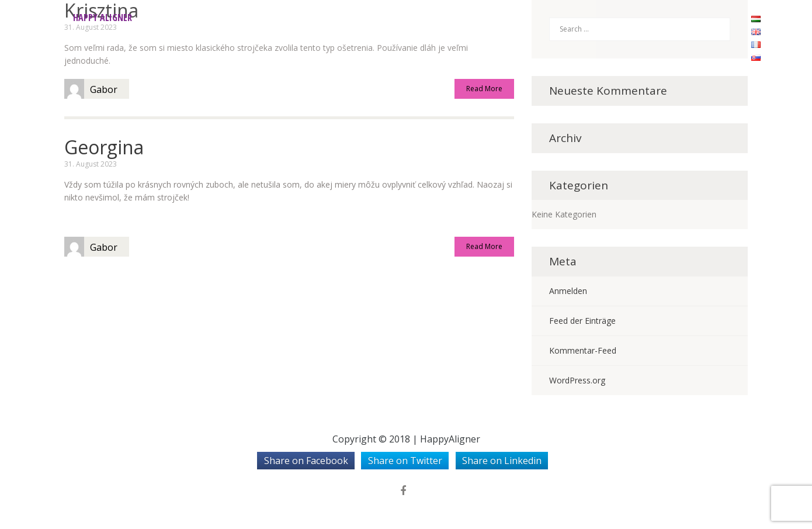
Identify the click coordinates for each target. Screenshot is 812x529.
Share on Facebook (306, 461)
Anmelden (568, 291)
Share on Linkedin (502, 461)
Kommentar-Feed (583, 350)
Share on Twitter (405, 461)
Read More (484, 89)
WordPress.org (577, 380)
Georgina (104, 148)
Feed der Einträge (582, 321)
